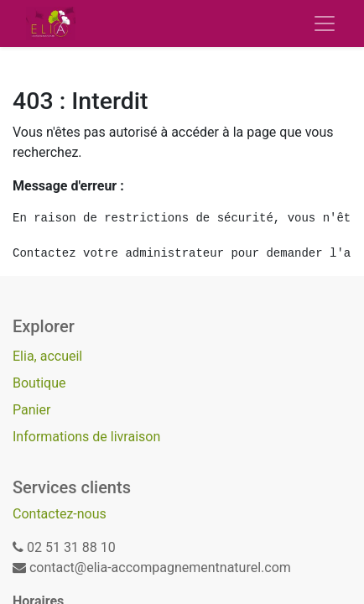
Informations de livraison (86, 437)
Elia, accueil (47, 356)
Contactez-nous (60, 514)
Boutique (39, 383)
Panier (31, 410)
